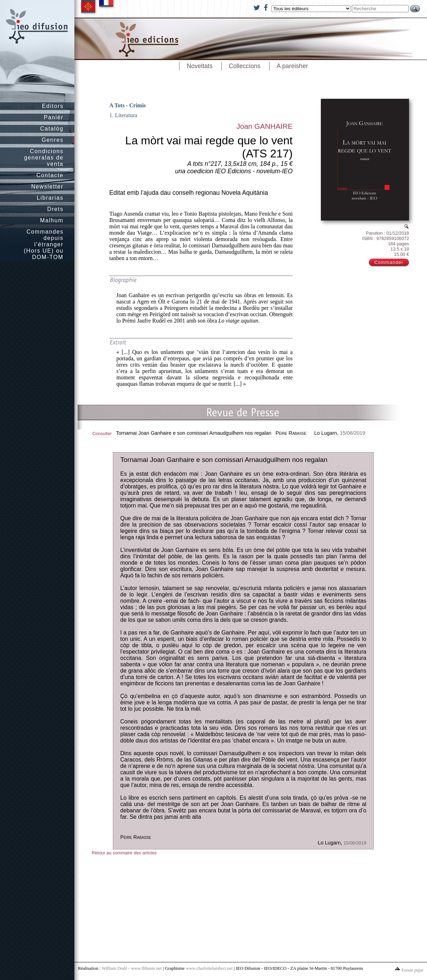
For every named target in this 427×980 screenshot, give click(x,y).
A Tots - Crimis (128, 105)
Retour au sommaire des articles (124, 853)
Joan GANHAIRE (264, 126)
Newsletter (47, 187)
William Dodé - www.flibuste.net (132, 968)
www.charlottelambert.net (209, 968)
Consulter (102, 434)
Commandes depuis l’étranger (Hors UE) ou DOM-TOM (44, 244)
